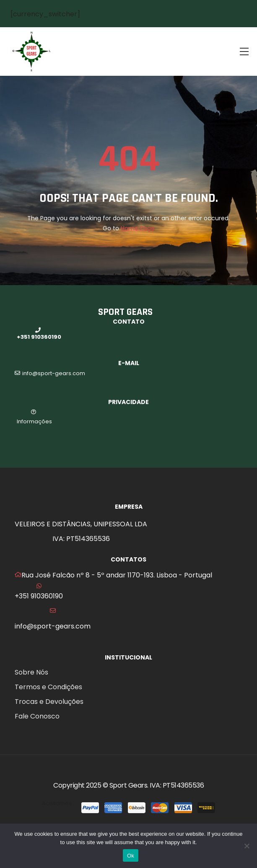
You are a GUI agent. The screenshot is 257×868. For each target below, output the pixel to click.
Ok (131, 856)
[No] (247, 846)
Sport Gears (128, 785)
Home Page (138, 228)
